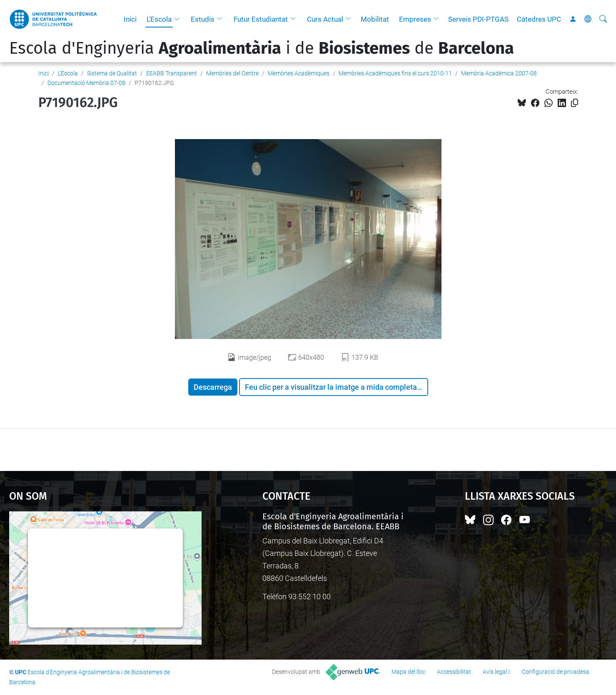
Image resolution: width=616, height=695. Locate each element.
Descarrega (213, 387)
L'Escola (159, 19)
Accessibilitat (454, 672)
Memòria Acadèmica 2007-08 (499, 73)
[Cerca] (603, 19)
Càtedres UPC (539, 19)
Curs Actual (325, 19)
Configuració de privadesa (556, 672)
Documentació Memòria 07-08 (86, 83)
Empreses (415, 19)
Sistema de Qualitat (112, 73)
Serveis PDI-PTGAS (478, 19)
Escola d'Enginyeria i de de (262, 48)
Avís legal (495, 672)
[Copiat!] (575, 103)
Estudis (203, 19)
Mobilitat (375, 19)
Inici (130, 19)
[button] (179, 19)
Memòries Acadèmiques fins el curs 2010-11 (395, 73)
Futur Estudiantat (261, 19)
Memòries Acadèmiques (299, 73)
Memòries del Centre (232, 73)
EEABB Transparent (172, 73)
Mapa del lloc (408, 672)
